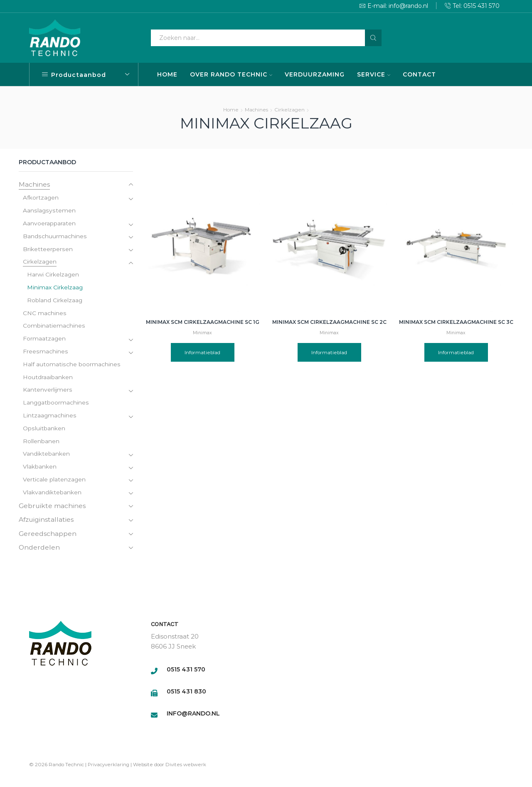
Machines (256, 110)
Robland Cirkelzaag (55, 301)
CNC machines (44, 314)
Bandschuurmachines (54, 237)
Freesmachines (45, 353)
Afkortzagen (41, 198)
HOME (167, 74)
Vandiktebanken (46, 456)
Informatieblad (203, 352)
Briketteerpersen (48, 250)
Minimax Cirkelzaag (55, 289)
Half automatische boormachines (71, 366)
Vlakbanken (40, 469)
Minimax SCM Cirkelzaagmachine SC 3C (456, 322)
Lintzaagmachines (50, 417)
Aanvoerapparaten (49, 224)
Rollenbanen (41, 443)
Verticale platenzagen (54, 482)
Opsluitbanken (44, 430)
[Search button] (373, 38)
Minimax (202, 333)
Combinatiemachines (54, 327)
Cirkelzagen (289, 110)
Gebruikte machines (53, 508)
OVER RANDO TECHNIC (231, 74)
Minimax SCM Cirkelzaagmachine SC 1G (203, 322)
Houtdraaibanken (48, 379)
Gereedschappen (48, 536)
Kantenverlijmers (47, 392)
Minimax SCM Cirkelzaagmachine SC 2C (329, 322)
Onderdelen (39, 550)
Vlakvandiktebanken (52, 495)
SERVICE (374, 74)
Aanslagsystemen (49, 211)
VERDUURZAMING (315, 74)
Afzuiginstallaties (47, 522)
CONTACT (419, 74)
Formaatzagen (44, 340)
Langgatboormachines (56, 405)
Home (231, 110)
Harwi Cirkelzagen (53, 276)
